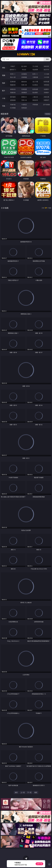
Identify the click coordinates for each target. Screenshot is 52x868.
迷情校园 (13, 100)
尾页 (36, 792)
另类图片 (46, 92)
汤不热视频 (46, 105)
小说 (4, 98)
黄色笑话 (35, 100)
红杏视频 (13, 108)
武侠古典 (46, 97)
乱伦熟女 (35, 85)
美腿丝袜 (13, 92)
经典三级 (24, 85)
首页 (16, 792)
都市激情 (13, 97)
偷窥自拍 (13, 89)
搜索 (47, 59)
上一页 (23, 792)
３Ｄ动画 (46, 74)
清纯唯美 (24, 92)
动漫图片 (46, 89)
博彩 (4, 68)
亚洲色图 (24, 89)
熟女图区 (35, 92)
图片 (4, 91)
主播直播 (35, 77)
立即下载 (39, 864)
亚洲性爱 (13, 82)
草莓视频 (35, 105)
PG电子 (13, 66)
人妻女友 (35, 97)
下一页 (29, 792)
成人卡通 (35, 82)
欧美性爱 (46, 82)
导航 (4, 106)
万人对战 (35, 66)
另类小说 (24, 100)
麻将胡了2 (13, 70)
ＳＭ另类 (46, 77)
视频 (4, 75)
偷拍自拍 (24, 82)
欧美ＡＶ (35, 74)
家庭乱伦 (24, 97)
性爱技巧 (46, 100)
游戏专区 (46, 66)
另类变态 (46, 85)
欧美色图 (35, 89)
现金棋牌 (35, 70)
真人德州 (24, 66)
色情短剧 (24, 108)
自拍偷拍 (24, 74)
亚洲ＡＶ (13, 74)
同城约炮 (13, 105)
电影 (4, 83)
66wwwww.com (26, 54)
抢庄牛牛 (46, 70)
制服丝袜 (13, 85)
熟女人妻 (13, 77)
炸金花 (24, 70)
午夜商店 (24, 105)
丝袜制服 (24, 77)
